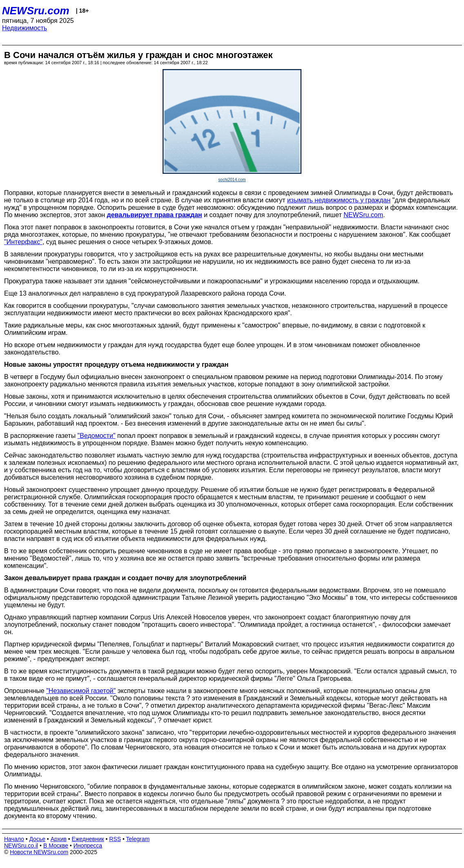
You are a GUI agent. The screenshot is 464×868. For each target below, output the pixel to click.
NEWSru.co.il (21, 846)
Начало (14, 839)
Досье (37, 839)
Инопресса (88, 846)
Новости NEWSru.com (39, 852)
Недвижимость (25, 28)
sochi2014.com (232, 180)
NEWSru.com (36, 11)
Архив (59, 839)
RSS (115, 839)
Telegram (138, 839)
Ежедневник (88, 839)
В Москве (56, 846)
